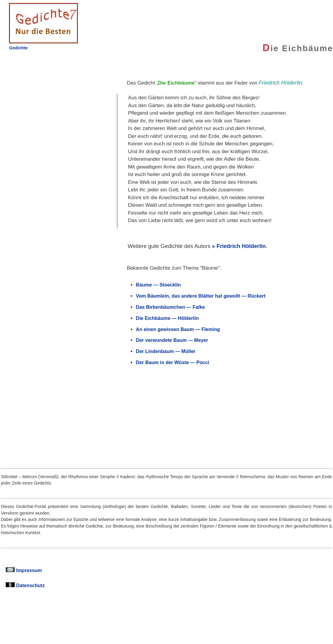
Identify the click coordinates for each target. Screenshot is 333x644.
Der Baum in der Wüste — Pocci (173, 362)
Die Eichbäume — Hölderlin (167, 318)
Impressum (24, 570)
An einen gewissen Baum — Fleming (178, 329)
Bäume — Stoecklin (158, 285)
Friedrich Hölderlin (241, 246)
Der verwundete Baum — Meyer (172, 340)
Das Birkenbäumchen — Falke (170, 307)
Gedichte (18, 48)
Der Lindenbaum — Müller (166, 351)
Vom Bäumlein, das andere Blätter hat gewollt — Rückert (201, 296)
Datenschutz (25, 585)
